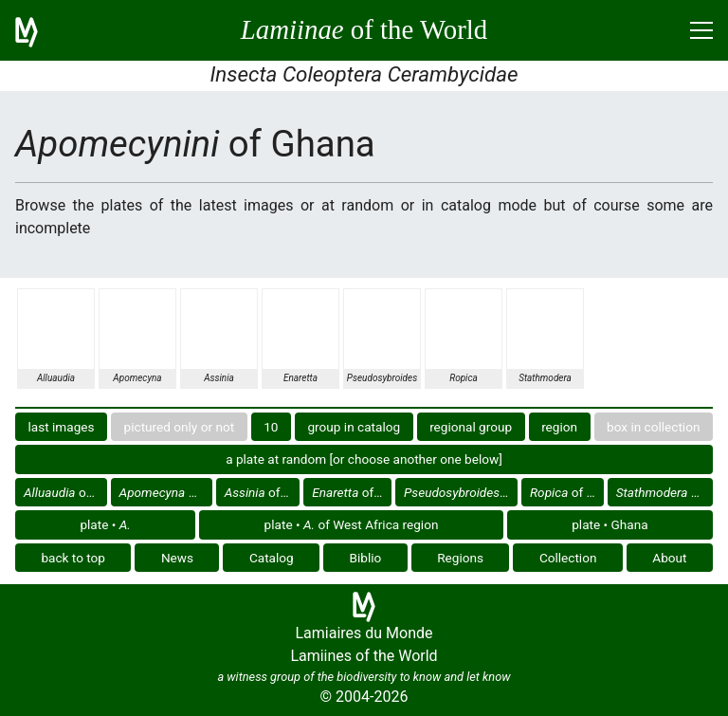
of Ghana (65, 492)
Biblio (366, 558)
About (669, 558)
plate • (105, 524)
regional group (471, 427)
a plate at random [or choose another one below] (364, 459)
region (559, 427)
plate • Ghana (610, 524)
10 (271, 427)
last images (62, 427)
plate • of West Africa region (352, 524)
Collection (568, 558)
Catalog (272, 558)
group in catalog (354, 427)
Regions (460, 558)
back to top (73, 558)
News (177, 558)
